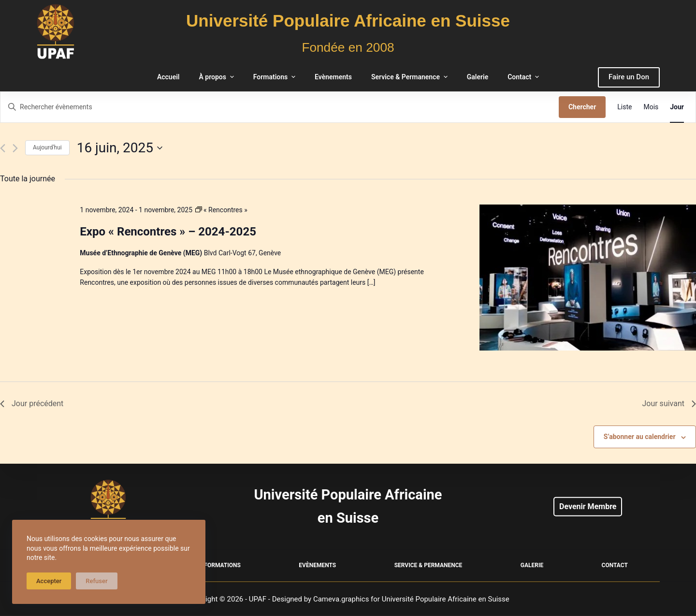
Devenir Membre (588, 506)
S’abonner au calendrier (640, 437)
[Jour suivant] (15, 148)
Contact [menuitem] (524, 77)
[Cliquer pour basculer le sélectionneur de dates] (120, 148)
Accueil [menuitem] (168, 77)
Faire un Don (629, 77)
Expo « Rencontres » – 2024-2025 (168, 232)
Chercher (582, 107)
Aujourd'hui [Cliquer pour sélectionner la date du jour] (47, 147)
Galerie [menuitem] (478, 77)
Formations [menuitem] (275, 77)
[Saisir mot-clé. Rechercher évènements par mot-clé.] (280, 107)
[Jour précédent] (3, 148)
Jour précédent (32, 403)
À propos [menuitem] (217, 77)
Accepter (49, 581)
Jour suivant (669, 403)
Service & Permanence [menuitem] (411, 77)
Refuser (96, 581)
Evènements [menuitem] (333, 77)
